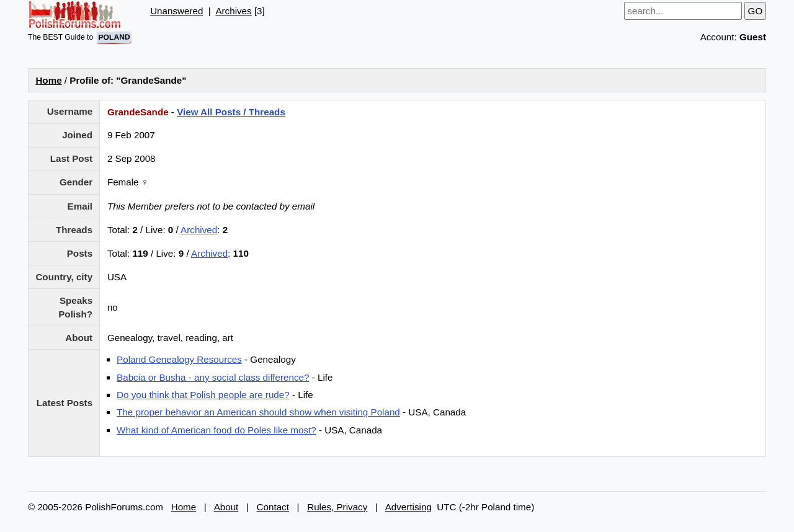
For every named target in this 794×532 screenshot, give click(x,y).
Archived (199, 230)
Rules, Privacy (337, 507)
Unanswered (176, 11)
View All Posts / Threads (231, 112)
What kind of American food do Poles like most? (216, 430)
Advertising (408, 507)
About (226, 507)
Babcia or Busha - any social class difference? (213, 377)
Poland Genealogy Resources (179, 359)
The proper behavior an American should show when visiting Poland (258, 412)
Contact (273, 507)
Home (48, 80)
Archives (233, 11)
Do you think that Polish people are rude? (203, 395)
